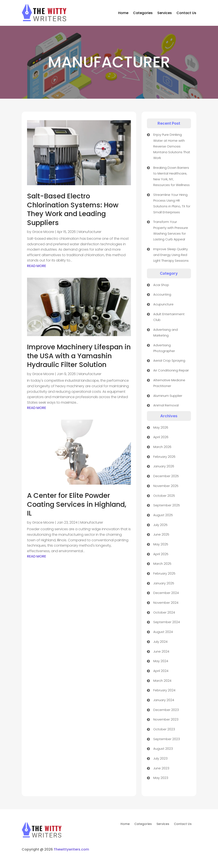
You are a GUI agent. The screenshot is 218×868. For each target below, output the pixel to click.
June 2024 (161, 651)
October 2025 (164, 496)
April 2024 (161, 671)
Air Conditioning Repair (171, 370)
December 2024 (166, 593)
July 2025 (160, 525)
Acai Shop (161, 285)
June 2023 (161, 768)
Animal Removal (166, 405)
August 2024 (163, 632)
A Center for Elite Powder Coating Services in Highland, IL (77, 504)
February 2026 (164, 457)
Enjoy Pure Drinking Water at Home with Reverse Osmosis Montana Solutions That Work (172, 146)
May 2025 (161, 544)
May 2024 (161, 661)
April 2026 (161, 437)
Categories (143, 13)
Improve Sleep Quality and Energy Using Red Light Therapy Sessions (171, 255)
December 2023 (166, 710)
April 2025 (161, 554)
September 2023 (167, 739)
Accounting (162, 294)
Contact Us (186, 13)
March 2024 (162, 681)
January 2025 (164, 583)
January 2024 (164, 700)
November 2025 (166, 486)
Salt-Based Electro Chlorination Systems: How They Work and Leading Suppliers (73, 209)
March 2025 (162, 564)
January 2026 (164, 466)
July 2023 (160, 758)
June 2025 (161, 534)
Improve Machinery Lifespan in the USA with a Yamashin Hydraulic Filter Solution (79, 356)
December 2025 (166, 476)
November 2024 (166, 603)
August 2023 (163, 749)
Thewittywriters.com (71, 849)
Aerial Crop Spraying (169, 360)
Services (165, 13)
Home (123, 13)
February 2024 (164, 690)
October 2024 (164, 612)
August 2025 (163, 515)
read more (37, 266)
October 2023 (164, 729)
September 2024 (167, 622)
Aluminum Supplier (168, 396)
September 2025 (167, 505)
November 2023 (166, 719)
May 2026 (161, 427)
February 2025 (164, 573)
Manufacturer (90, 232)
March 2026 (162, 447)
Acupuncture (163, 304)
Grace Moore (43, 232)
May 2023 (161, 778)
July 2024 (160, 642)
